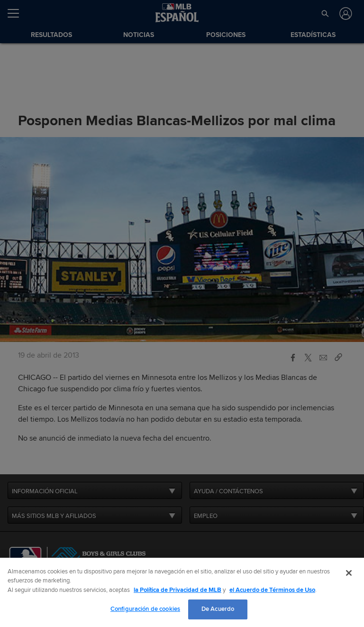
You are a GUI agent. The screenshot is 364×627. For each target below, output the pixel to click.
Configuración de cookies (145, 609)
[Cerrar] (349, 573)
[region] (182, 592)
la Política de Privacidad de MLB (177, 590)
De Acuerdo (218, 609)
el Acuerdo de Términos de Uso (272, 590)
